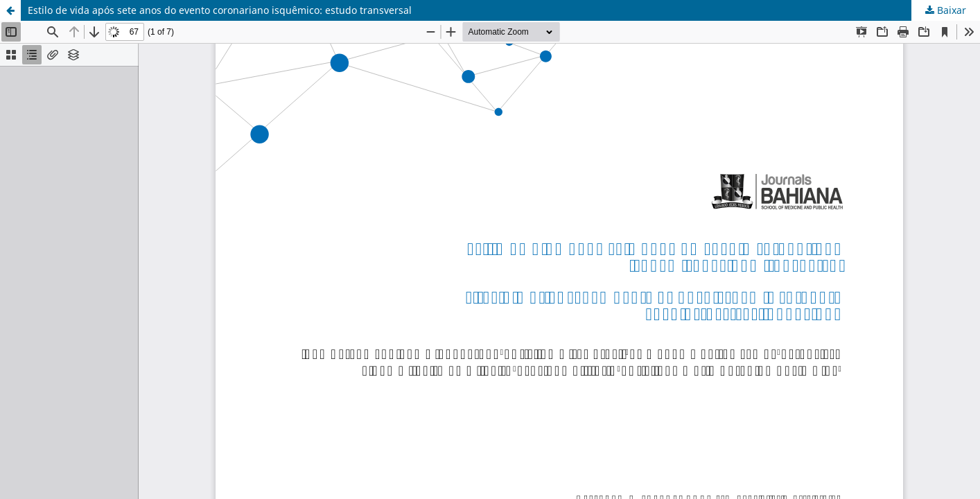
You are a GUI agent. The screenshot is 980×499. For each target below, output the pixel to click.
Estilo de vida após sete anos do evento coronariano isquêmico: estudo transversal (220, 10)
